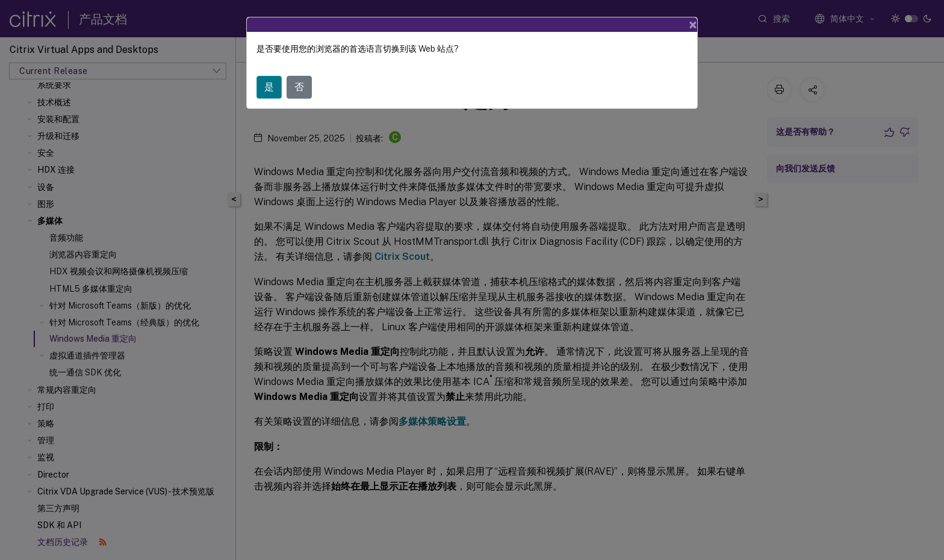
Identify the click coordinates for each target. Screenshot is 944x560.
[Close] (693, 25)
